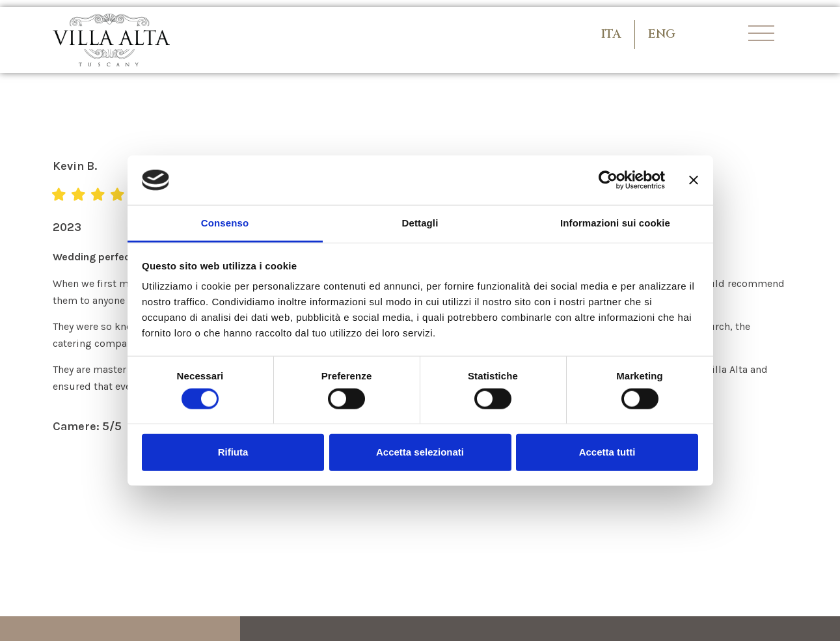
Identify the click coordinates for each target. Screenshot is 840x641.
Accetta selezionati (420, 452)
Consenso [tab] (225, 223)
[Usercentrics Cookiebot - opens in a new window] (608, 180)
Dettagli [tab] (420, 223)
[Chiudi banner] (694, 180)
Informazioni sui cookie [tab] (615, 223)
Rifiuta (233, 452)
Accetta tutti (607, 452)
